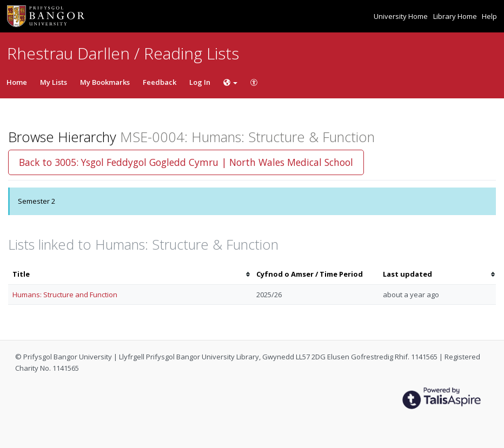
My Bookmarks (105, 82)
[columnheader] (130, 274)
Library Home (456, 16)
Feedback (160, 82)
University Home (402, 16)
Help (489, 16)
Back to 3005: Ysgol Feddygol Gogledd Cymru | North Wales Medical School (186, 162)
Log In (200, 82)
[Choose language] (230, 82)
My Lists (54, 82)
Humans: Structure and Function (65, 295)
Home (17, 82)
